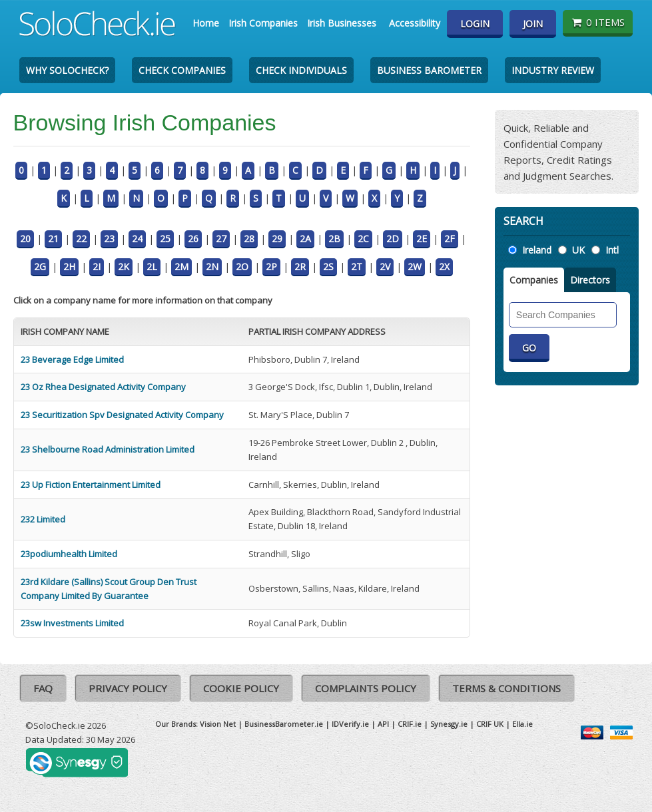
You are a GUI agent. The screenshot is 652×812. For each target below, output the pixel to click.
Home (206, 23)
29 (277, 239)
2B (334, 239)
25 (165, 239)
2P (271, 267)
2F (450, 239)
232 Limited (43, 519)
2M (181, 267)
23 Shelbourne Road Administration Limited (108, 449)
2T (357, 267)
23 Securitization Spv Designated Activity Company (122, 415)
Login (475, 24)
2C (363, 239)
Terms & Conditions (506, 688)
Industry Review (553, 70)
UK (578, 250)
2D (393, 239)
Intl (612, 250)
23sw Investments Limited (72, 623)
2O (242, 267)
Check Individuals (301, 70)
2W (415, 267)
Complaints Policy (366, 688)
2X (444, 267)
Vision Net (218, 724)
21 (53, 239)
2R (300, 267)
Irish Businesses (342, 23)
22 (81, 239)
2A (305, 239)
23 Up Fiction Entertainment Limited (91, 485)
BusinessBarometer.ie (284, 724)
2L (152, 267)
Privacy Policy (128, 688)
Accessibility (415, 23)
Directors (590, 280)
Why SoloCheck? (67, 70)
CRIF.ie (410, 724)
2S (328, 267)
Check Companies (182, 70)
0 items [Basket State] (598, 22)
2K (124, 267)
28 (249, 239)
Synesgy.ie (449, 724)
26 (193, 239)
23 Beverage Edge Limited (72, 359)
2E (422, 239)
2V (385, 267)
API (383, 724)
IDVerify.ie (350, 724)
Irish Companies (263, 23)
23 (109, 239)
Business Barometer (429, 70)
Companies (534, 280)
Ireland (537, 250)
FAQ (43, 688)
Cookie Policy (241, 688)
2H (69, 267)
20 (25, 239)
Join (533, 24)
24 (137, 239)
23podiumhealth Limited (69, 554)
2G (40, 267)
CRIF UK (490, 724)
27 (221, 239)
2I (97, 267)
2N (212, 267)
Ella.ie (522, 724)
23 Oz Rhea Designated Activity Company (103, 387)
